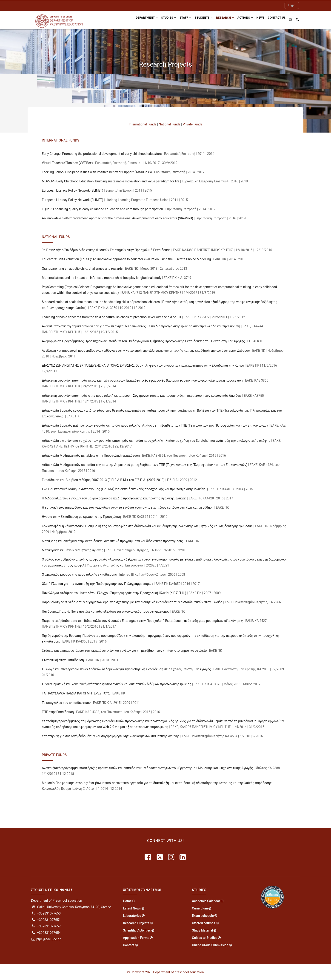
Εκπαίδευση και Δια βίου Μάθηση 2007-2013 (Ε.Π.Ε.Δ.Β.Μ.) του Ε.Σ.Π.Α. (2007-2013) (103, 480)
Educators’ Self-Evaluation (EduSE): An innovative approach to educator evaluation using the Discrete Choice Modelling (126, 259)
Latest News (132, 908)
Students (198, 19)
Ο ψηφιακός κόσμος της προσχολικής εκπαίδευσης (79, 575)
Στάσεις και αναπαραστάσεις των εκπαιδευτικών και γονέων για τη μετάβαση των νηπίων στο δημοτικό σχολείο (124, 651)
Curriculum (200, 908)
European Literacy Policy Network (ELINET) (73, 190)
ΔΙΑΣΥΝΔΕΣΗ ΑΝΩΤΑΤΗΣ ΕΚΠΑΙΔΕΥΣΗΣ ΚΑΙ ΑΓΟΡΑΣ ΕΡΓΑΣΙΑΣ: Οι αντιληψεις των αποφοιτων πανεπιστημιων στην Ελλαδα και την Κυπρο (143, 365)
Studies (160, 19)
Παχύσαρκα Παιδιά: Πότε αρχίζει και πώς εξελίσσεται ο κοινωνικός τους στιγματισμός (106, 612)
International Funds (143, 124)
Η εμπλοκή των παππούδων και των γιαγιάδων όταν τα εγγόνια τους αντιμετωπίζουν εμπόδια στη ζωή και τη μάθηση (128, 507)
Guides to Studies (205, 938)
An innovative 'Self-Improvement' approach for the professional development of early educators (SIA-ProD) (117, 218)
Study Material (202, 930)
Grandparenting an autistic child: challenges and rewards (82, 269)
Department (137, 19)
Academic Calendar (206, 901)
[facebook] (148, 857)
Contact (129, 945)
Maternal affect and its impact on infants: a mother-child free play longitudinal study (102, 278)
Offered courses (204, 923)
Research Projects (136, 923)
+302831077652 (46, 926)
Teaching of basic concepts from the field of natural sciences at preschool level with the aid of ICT (112, 317)
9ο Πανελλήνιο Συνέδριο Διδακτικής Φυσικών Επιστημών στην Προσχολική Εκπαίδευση (106, 250)
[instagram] (171, 857)
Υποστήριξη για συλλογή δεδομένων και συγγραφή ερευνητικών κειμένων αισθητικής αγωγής (111, 736)
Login (292, 5)
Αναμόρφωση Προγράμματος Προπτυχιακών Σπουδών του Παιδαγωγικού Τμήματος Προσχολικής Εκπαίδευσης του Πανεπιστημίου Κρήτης (143, 341)
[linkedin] (183, 857)
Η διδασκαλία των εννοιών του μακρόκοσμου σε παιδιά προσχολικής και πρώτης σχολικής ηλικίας (114, 498)
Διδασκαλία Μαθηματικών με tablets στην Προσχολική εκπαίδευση (91, 456)
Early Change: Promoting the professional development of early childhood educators (102, 154)
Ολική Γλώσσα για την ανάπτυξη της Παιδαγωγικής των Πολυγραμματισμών (97, 584)
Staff (179, 19)
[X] (160, 857)
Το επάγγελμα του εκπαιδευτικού (66, 703)
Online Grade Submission (210, 945)
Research (221, 19)
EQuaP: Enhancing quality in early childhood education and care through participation (102, 209)
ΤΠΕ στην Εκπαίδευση (58, 712)
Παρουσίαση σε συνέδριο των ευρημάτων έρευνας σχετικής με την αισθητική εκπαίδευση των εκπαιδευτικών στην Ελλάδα (132, 602)
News (259, 19)
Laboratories (132, 916)
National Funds (170, 124)
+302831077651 (46, 920)
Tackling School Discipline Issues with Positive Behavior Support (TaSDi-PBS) (97, 172)
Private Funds (193, 124)
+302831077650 (46, 913)
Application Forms (136, 938)
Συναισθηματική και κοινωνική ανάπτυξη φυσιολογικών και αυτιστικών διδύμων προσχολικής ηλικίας (117, 684)
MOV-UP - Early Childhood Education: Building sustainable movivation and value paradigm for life (111, 181)
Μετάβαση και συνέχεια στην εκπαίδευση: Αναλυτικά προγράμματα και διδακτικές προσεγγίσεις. (113, 541)
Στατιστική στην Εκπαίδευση (63, 660)
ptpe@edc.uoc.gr (46, 939)
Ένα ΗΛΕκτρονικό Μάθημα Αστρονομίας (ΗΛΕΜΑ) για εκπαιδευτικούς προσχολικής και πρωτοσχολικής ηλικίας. (124, 489)
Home (127, 901)
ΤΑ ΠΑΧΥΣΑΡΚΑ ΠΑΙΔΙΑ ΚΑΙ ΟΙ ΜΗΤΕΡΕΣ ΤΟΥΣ (76, 693)
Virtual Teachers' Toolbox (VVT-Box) (67, 163)
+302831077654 (46, 933)
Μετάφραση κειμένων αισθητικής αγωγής (73, 550)
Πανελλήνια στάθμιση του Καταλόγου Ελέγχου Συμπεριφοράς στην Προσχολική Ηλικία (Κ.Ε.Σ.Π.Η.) (114, 593)
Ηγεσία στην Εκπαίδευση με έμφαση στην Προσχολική (81, 517)
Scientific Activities (137, 930)
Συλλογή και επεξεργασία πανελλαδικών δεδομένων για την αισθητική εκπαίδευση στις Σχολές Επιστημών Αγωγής (126, 669)
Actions (242, 19)
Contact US (276, 19)
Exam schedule (203, 916)
